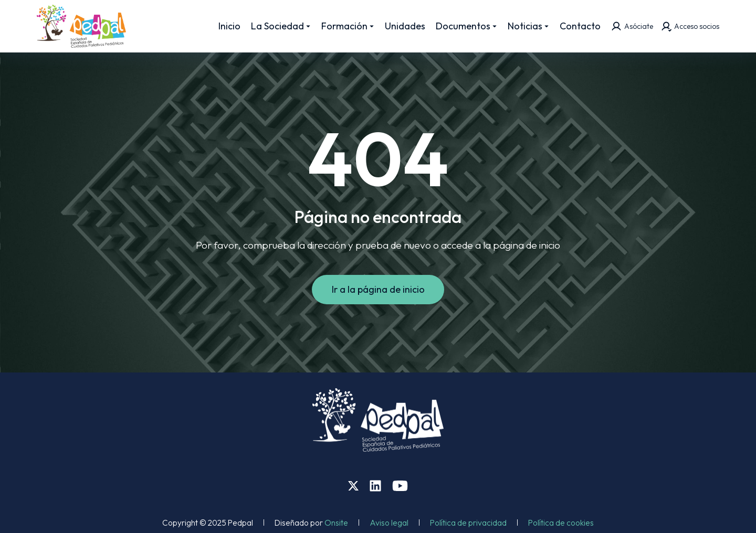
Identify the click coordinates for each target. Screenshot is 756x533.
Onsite (336, 523)
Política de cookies (561, 523)
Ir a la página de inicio (378, 289)
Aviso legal (389, 523)
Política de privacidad (468, 523)
